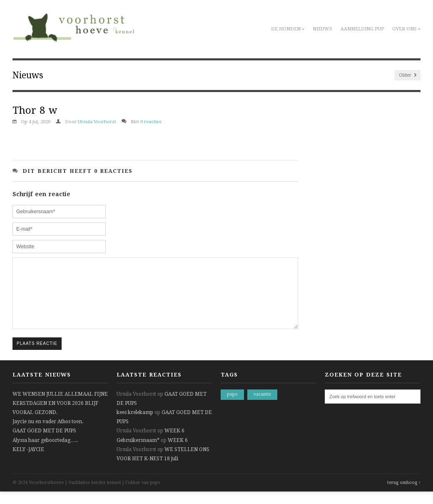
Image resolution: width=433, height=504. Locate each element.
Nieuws (322, 29)
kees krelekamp (135, 425)
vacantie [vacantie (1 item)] (262, 407)
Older (408, 75)
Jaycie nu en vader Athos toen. (48, 434)
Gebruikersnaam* (138, 453)
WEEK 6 (174, 443)
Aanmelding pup (362, 29)
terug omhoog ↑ (404, 495)
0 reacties (151, 122)
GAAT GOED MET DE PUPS (44, 443)
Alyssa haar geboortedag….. (45, 453)
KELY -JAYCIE (28, 462)
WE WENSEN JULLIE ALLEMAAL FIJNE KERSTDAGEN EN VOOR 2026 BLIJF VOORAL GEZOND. (60, 416)
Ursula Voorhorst (97, 122)
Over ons (406, 29)
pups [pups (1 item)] (232, 407)
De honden (288, 29)
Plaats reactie (37, 356)
